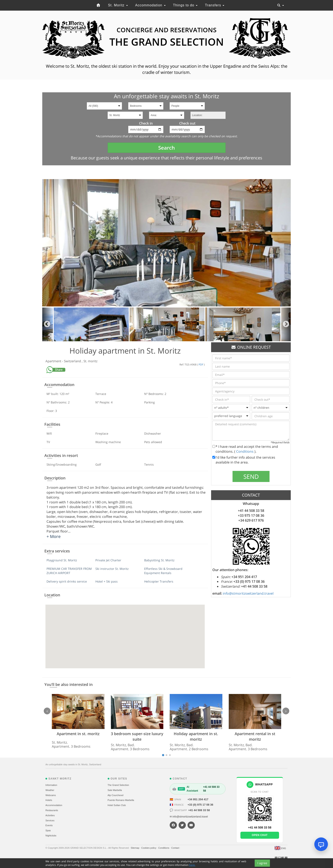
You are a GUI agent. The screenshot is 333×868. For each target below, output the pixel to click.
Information (51, 785)
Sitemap (135, 848)
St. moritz (90, 361)
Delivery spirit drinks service (67, 581)
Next (286, 324)
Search (166, 148)
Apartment (54, 361)
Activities (50, 815)
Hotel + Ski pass (107, 581)
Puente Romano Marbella (121, 800)
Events (49, 825)
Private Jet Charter (108, 560)
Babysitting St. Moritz (159, 560)
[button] (125, 633)
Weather (50, 790)
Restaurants (52, 810)
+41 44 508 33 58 (199, 810)
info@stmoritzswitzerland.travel (248, 593)
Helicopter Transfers (159, 581)
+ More (54, 536)
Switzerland (73, 361)
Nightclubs (51, 836)
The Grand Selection (118, 785)
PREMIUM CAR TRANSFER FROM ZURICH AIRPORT (69, 571)
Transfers (215, 5)
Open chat (260, 835)
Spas (48, 830)
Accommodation (150, 5)
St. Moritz (118, 5)
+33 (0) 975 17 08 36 (200, 805)
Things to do (185, 5)
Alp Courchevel (116, 795)
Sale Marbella (115, 790)
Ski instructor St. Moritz (112, 569)
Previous (47, 324)
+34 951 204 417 (198, 799)
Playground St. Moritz (62, 560)
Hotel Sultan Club (117, 805)
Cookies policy (149, 848)
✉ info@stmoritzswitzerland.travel (189, 817)
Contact (176, 848)
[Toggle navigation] (281, 5)
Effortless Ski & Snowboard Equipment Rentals (163, 571)
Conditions (245, 451)
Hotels (49, 800)
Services (50, 820)
